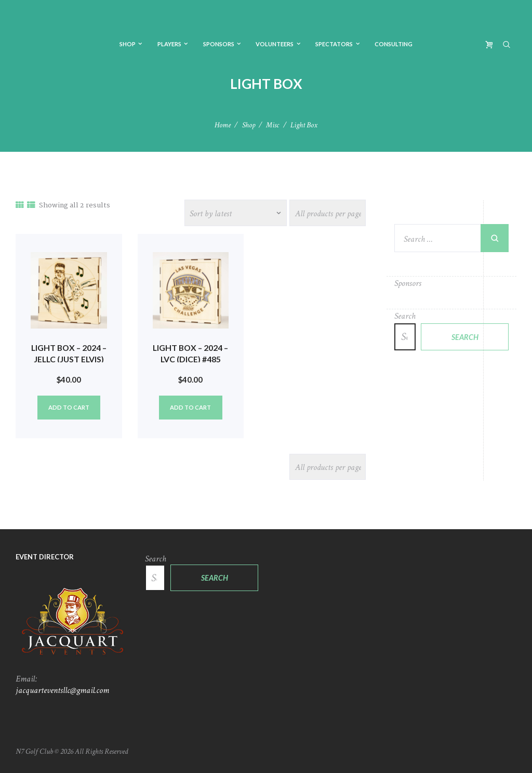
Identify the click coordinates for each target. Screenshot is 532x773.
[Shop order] (236, 213)
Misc (272, 125)
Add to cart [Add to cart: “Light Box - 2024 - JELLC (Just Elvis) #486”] (69, 407)
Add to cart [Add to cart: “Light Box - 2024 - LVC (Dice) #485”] (190, 407)
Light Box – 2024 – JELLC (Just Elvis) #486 (69, 359)
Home (223, 125)
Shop (249, 125)
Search (405, 316)
